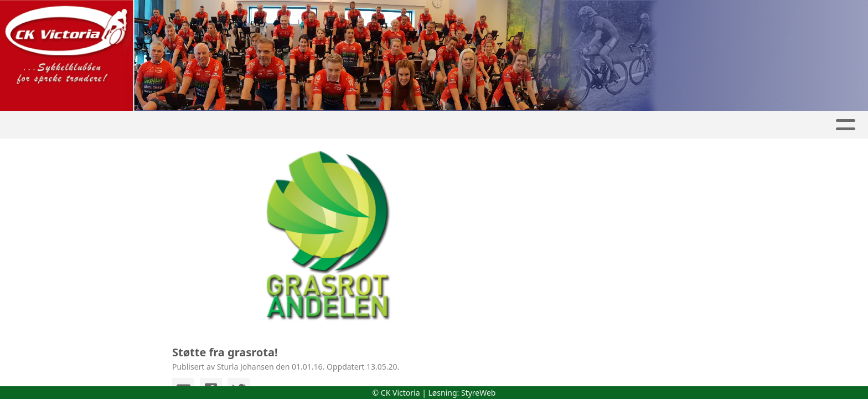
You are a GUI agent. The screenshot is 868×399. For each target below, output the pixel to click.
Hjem (226, 125)
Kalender (386, 125)
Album (325, 125)
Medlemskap (549, 125)
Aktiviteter (464, 125)
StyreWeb (479, 393)
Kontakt (627, 125)
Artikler (274, 125)
